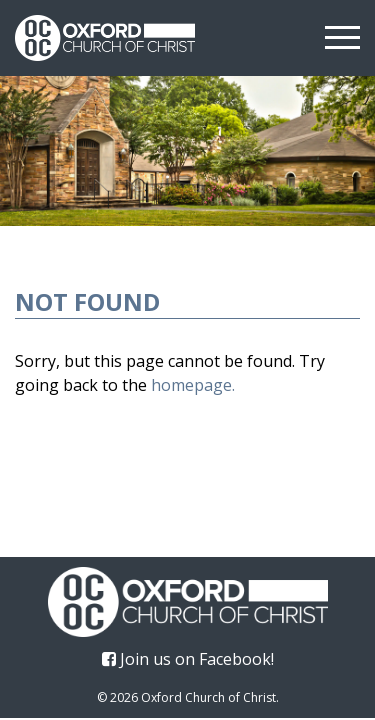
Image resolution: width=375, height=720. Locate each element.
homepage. (193, 385)
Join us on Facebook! (188, 659)
